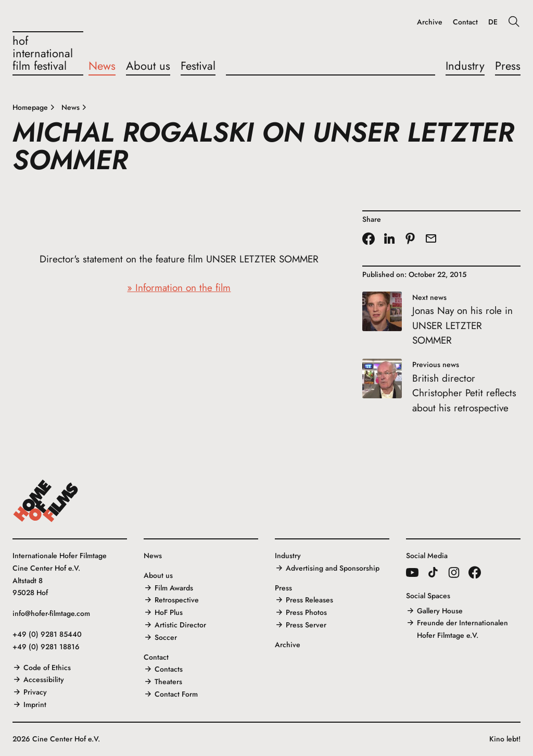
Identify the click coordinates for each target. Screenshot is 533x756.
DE (493, 22)
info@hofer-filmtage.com (51, 613)
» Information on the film (179, 288)
